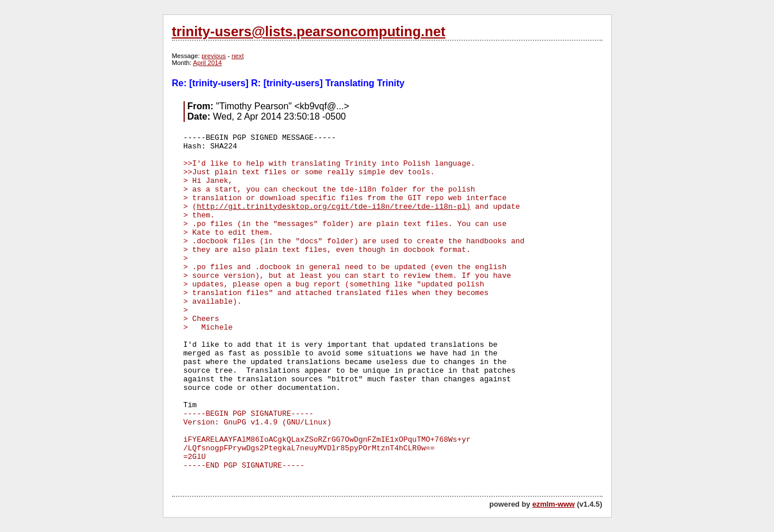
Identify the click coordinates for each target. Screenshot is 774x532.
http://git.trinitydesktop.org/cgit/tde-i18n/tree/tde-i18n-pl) (334, 207)
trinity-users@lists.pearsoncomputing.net (309, 31)
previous (213, 56)
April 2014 (207, 63)
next (237, 56)
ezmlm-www (554, 504)
